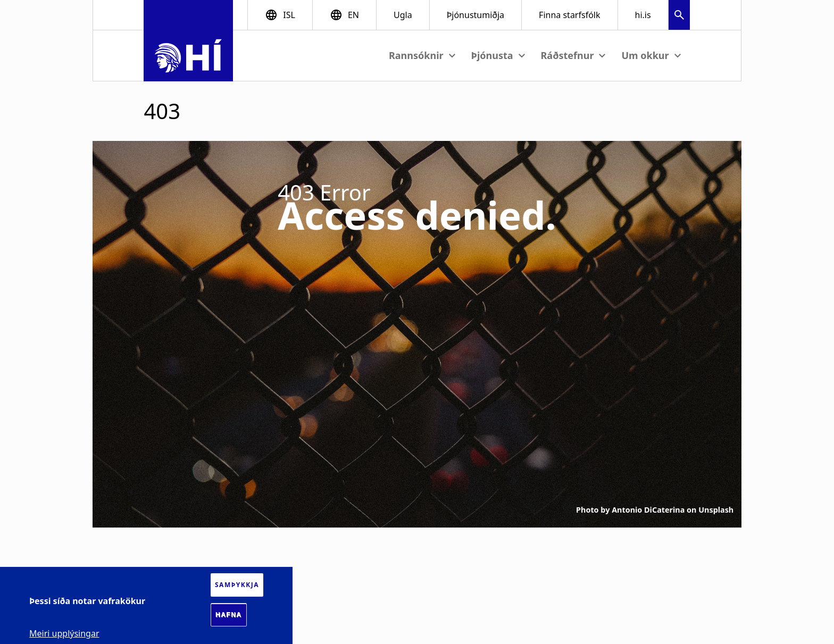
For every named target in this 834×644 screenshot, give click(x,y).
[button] (679, 16)
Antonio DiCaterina (648, 510)
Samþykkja (237, 585)
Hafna (229, 615)
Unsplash (716, 510)
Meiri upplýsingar (64, 633)
